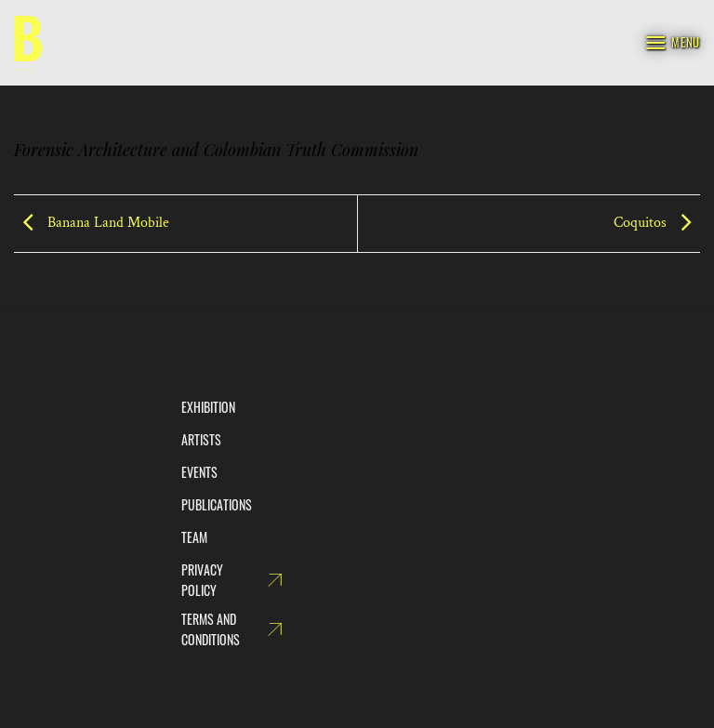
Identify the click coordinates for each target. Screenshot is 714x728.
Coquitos (657, 223)
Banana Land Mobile (92, 223)
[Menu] (672, 42)
